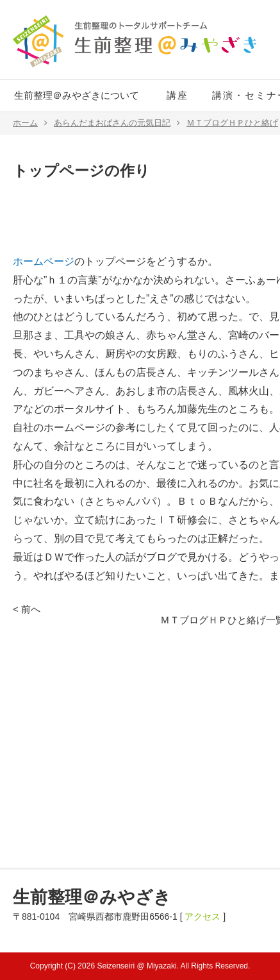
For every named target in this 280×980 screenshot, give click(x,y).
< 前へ (27, 609)
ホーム (30, 123)
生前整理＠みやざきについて (77, 95)
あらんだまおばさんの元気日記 (117, 123)
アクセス (202, 917)
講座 (177, 95)
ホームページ (44, 261)
